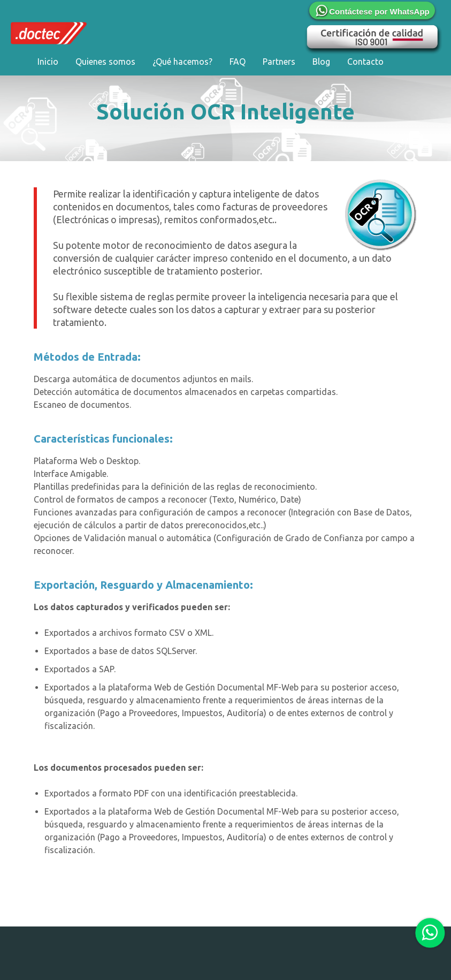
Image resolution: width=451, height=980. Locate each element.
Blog (321, 62)
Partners (279, 62)
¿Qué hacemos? (182, 62)
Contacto (365, 62)
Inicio (48, 62)
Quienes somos (105, 62)
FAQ (238, 62)
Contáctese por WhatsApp (372, 12)
